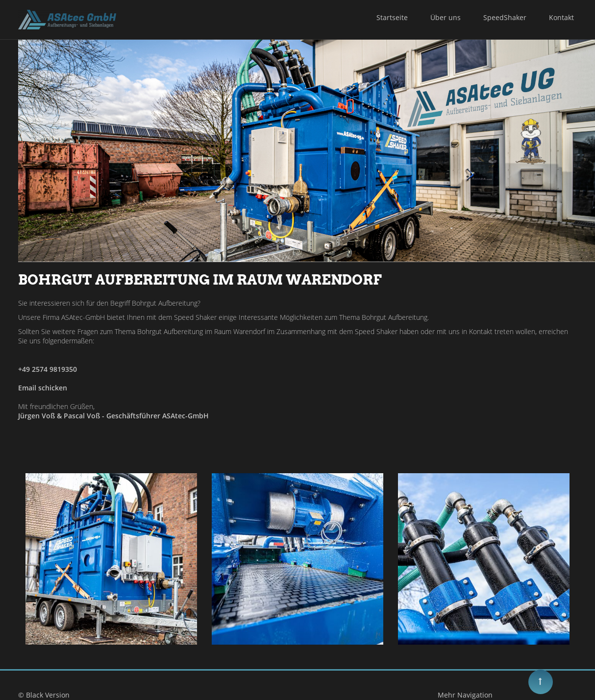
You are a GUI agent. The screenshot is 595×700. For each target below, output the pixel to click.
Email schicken (43, 388)
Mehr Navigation (460, 695)
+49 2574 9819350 (48, 369)
